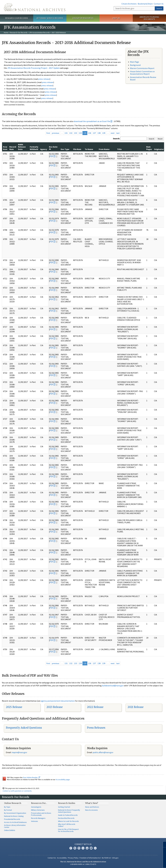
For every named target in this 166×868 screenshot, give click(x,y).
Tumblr (83, 848)
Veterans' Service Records (50, 18)
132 (71, 133)
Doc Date (53, 148)
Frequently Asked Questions (24, 728)
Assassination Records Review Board (143, 78)
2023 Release (55, 707)
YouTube (87, 848)
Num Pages (149, 148)
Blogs (91, 848)
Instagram (79, 848)
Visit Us (116, 18)
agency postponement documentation (58, 701)
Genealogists (36, 807)
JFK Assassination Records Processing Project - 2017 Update (33, 68)
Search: (116, 138)
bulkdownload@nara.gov (113, 686)
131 (66, 133)
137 (94, 133)
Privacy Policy (73, 858)
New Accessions (91, 810)
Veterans (34, 821)
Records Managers (38, 818)
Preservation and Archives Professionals (41, 814)
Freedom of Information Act (90, 858)
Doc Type (65, 149)
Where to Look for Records (68, 821)
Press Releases (96, 728)
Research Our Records (17, 18)
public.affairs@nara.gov (103, 752)
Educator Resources (83, 18)
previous (56, 133)
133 (75, 133)
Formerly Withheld (34, 148)
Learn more (143, 863)
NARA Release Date (22, 147)
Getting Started (64, 807)
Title (119, 149)
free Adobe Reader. (32, 777)
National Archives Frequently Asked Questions (69, 811)
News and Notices (92, 807)
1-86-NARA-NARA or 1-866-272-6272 (83, 864)
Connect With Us (83, 844)
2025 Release (14, 707)
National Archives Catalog (14, 816)
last (118, 133)
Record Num (13, 148)
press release (44, 79)
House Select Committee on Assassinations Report (142, 73)
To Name (89, 149)
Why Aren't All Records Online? (67, 825)
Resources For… (39, 803)
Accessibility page (63, 780)
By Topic (7, 807)
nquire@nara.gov (20, 752)
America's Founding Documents (149, 18)
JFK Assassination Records (39, 33)
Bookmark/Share (145, 4)
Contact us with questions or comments (17, 791)
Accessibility (62, 858)
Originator (159, 149)
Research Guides (67, 803)
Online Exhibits (10, 830)
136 (90, 133)
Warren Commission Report (142, 68)
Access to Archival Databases (15, 822)
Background (135, 65)
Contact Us (159, 4)
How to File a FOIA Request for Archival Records (68, 830)
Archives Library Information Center (15, 826)
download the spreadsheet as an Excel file (92, 121)
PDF (51, 156)
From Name (104, 149)
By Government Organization (15, 813)
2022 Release (95, 707)
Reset (160, 139)
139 (104, 133)
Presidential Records (12, 819)
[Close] (163, 844)
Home (6, 33)
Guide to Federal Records (68, 815)
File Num (77, 149)
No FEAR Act (106, 858)
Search (159, 8)
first (48, 133)
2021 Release (136, 707)
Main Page (135, 62)
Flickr (95, 848)
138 (99, 133)
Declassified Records (66, 818)
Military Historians (38, 810)
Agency (44, 149)
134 (80, 133)
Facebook (71, 848)
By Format (8, 810)
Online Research (13, 803)
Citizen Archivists (129, 4)
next (113, 133)
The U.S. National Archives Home (35, 7)
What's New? (92, 803)
